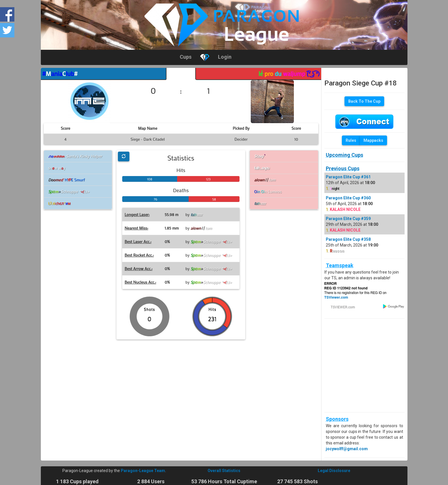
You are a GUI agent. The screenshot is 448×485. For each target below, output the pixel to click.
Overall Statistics (224, 471)
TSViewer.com (336, 297)
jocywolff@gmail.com (347, 449)
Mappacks (373, 140)
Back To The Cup (364, 101)
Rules (351, 140)
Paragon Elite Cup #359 (348, 219)
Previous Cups (343, 168)
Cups (186, 57)
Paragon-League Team (143, 471)
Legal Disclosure (334, 471)
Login (225, 57)
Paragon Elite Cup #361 (348, 177)
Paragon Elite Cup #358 (348, 239)
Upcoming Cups (344, 155)
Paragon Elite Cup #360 (348, 198)
